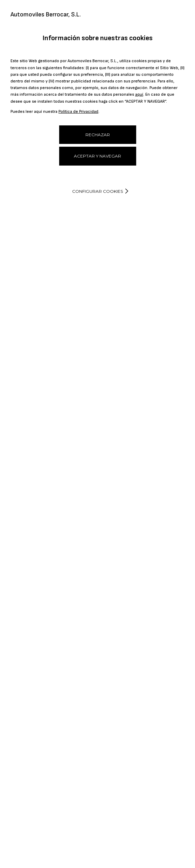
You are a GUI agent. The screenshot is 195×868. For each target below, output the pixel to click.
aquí (139, 94)
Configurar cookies (97, 191)
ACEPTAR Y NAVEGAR (97, 156)
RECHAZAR (98, 135)
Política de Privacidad (78, 112)
